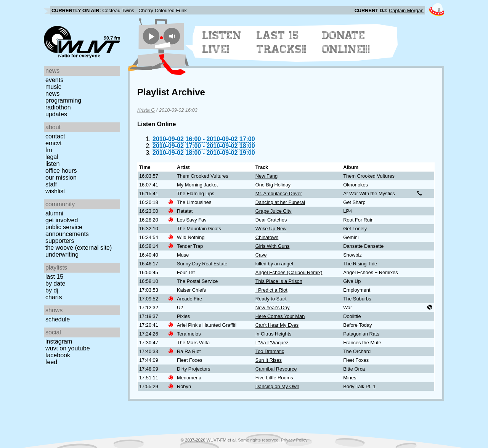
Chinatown (267, 237)
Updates (56, 114)
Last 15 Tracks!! (282, 42)
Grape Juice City (274, 211)
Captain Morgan (406, 10)
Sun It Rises (269, 360)
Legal (52, 157)
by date (55, 283)
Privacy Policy (294, 440)
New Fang (266, 176)
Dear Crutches (271, 220)
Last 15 (54, 277)
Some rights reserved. (259, 440)
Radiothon (58, 107)
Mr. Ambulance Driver (279, 193)
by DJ (52, 290)
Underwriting (62, 255)
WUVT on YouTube (68, 348)
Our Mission (61, 177)
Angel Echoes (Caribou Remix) (289, 272)
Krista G (146, 110)
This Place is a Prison (279, 281)
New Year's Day (273, 307)
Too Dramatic (270, 351)
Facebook (58, 355)
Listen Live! (222, 42)
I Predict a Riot (271, 290)
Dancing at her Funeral (280, 202)
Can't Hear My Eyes (277, 325)
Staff (51, 184)
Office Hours (61, 171)
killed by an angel (274, 264)
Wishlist (55, 191)
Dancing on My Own (277, 386)
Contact (55, 136)
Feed (51, 362)
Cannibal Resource (276, 369)
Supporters (60, 241)
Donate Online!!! (346, 42)
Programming (63, 100)
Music (53, 87)
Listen (52, 164)
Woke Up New (271, 229)
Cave (261, 255)
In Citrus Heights (274, 334)
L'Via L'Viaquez (272, 343)
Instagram (59, 341)
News (52, 94)
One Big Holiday (273, 185)
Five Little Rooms (274, 378)
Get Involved (62, 220)
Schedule (58, 319)
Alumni (54, 213)
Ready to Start (271, 299)
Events (54, 80)
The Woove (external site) (79, 248)
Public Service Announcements (67, 230)
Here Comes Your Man (280, 316)
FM (49, 150)
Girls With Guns (273, 246)
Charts (54, 297)
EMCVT (54, 143)
